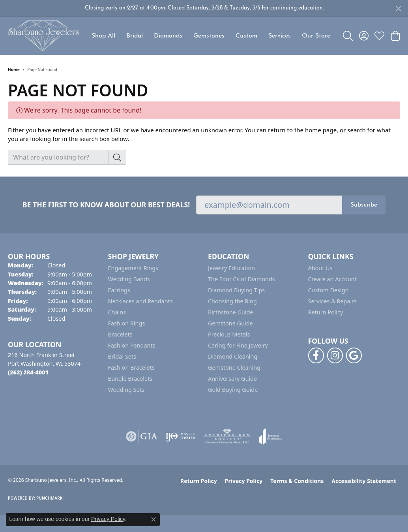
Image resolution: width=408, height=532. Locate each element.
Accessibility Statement (364, 481)
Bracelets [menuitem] (120, 334)
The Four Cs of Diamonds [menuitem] (241, 279)
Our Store (316, 36)
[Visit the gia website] (142, 436)
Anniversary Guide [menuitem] (232, 379)
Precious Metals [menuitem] (229, 334)
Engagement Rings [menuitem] (133, 268)
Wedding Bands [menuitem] (129, 279)
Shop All (103, 36)
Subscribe (364, 205)
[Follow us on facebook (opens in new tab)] (316, 355)
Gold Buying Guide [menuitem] (233, 390)
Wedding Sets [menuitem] (126, 390)
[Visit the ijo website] (180, 436)
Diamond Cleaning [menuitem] (233, 356)
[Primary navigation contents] (211, 36)
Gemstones (209, 36)
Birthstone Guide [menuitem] (231, 312)
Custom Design (328, 290)
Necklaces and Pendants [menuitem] (140, 301)
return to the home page (302, 130)
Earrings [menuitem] (119, 290)
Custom (246, 36)
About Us (320, 268)
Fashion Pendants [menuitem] (132, 345)
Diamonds (168, 36)
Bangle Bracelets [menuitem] (130, 379)
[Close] (398, 8)
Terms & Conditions (297, 481)
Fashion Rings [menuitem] (127, 323)
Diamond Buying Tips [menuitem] (236, 290)
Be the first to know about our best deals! (106, 205)
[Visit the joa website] (271, 436)
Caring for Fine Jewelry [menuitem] (238, 345)
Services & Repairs (332, 301)
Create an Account (332, 279)
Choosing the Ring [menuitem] (232, 301)
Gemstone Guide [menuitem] (230, 323)
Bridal (135, 36)
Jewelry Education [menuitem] (231, 268)
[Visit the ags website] (227, 436)
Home (14, 70)
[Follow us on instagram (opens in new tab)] (335, 355)
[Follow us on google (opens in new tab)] (354, 355)
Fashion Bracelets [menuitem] (131, 368)
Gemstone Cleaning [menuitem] (234, 368)
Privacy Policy (244, 481)
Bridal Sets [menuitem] (122, 356)
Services (280, 36)
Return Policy (326, 312)
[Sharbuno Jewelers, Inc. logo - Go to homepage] (43, 36)
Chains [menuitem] (117, 312)
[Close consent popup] (153, 519)
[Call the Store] (28, 372)
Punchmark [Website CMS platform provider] (50, 498)
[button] (348, 36)
